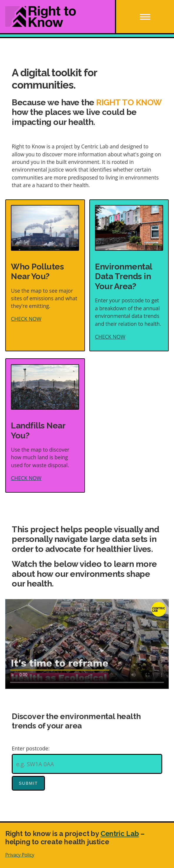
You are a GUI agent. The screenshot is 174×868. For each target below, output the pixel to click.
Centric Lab (120, 834)
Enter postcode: (31, 748)
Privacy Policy (20, 855)
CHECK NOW (26, 319)
